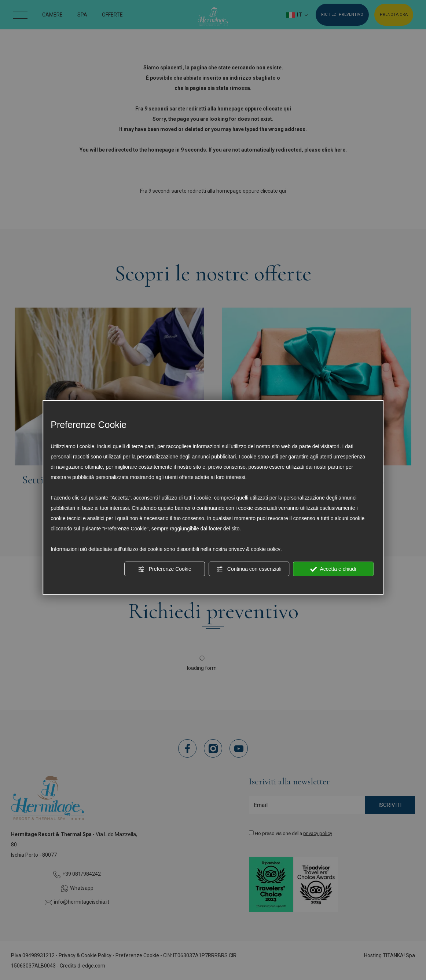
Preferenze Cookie (165, 569)
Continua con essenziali (249, 569)
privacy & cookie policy (254, 549)
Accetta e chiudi (333, 569)
